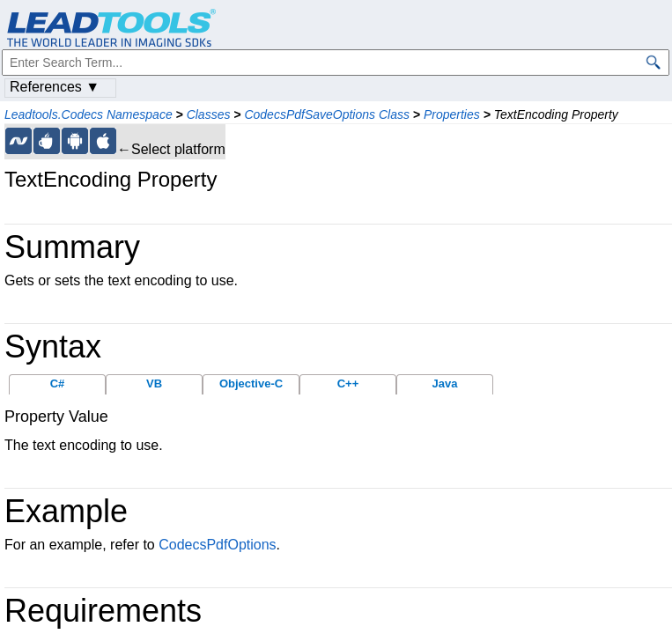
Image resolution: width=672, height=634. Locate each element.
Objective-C (251, 383)
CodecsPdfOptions (217, 545)
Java (445, 383)
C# (58, 383)
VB (154, 383)
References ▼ (55, 87)
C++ (348, 383)
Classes (209, 114)
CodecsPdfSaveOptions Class (327, 114)
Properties (452, 114)
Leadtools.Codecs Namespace (89, 114)
